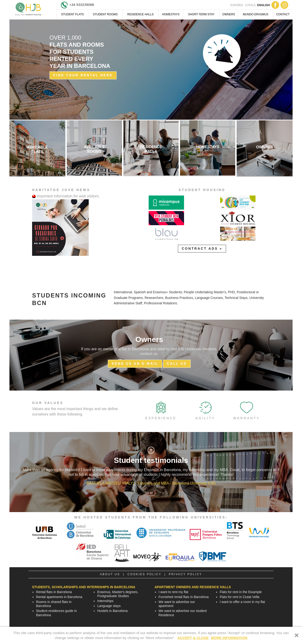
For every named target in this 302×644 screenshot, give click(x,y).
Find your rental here (83, 75)
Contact (283, 14)
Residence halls (141, 14)
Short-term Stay (201, 14)
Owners (229, 14)
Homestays (171, 14)
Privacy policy (185, 574)
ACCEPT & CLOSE (193, 638)
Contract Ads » (202, 249)
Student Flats (72, 14)
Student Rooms (105, 14)
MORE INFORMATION (229, 638)
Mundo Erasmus (256, 14)
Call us (177, 363)
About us (110, 574)
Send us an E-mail (135, 363)
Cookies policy (144, 574)
